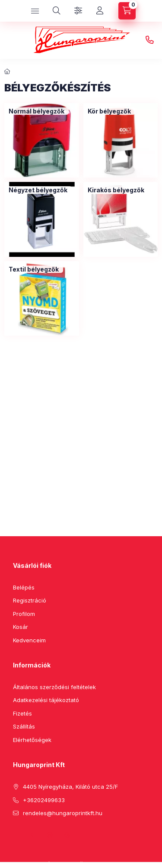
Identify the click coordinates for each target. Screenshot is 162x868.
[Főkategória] (7, 71)
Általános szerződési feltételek (54, 687)
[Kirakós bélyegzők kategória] (116, 190)
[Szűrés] (78, 11)
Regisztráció (30, 600)
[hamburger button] (35, 11)
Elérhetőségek (32, 740)
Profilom (24, 614)
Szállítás (24, 726)
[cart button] (127, 11)
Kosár (21, 627)
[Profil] (100, 11)
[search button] (57, 11)
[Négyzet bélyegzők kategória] (38, 190)
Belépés (24, 587)
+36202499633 (149, 40)
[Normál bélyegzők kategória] (37, 111)
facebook (16, 835)
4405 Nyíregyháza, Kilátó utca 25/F (70, 787)
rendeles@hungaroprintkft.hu (63, 813)
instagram (50, 835)
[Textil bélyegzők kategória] (34, 269)
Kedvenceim (29, 640)
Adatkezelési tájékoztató (46, 700)
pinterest (33, 835)
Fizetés (22, 713)
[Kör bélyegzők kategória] (109, 111)
